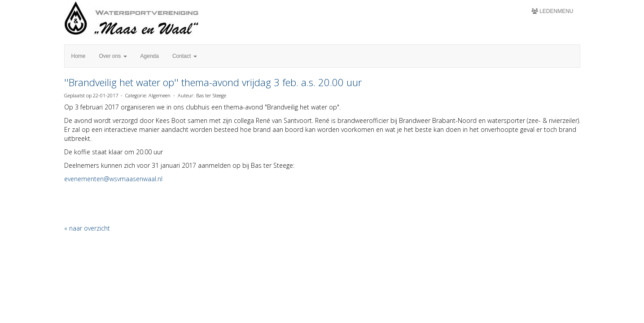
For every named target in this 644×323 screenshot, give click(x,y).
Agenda (150, 56)
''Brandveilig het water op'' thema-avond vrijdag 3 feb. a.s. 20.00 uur (213, 82)
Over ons (113, 56)
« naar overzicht (87, 228)
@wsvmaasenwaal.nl (113, 179)
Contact (185, 56)
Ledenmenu (552, 11)
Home (79, 56)
